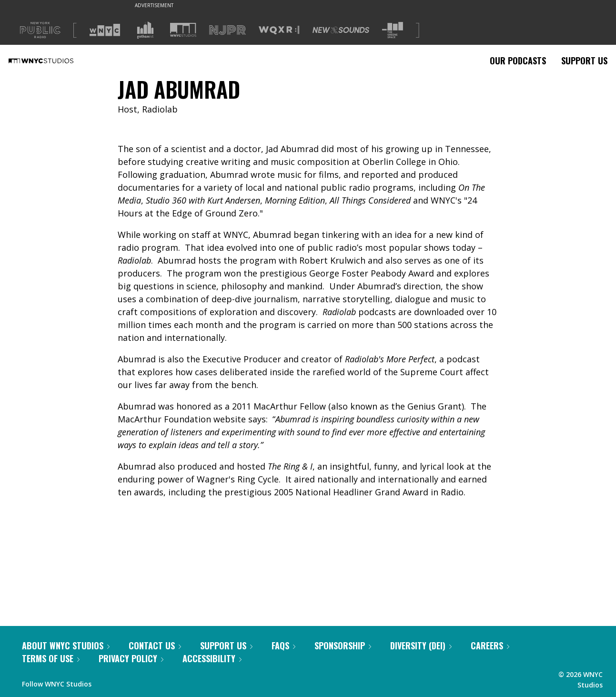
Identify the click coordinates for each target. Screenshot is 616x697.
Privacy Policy (131, 658)
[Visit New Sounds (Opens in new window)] (341, 30)
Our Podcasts (518, 61)
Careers (490, 646)
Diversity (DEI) (421, 646)
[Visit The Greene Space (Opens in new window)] (393, 30)
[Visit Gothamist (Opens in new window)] (145, 30)
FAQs (283, 646)
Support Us (584, 61)
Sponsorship (343, 646)
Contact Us (155, 646)
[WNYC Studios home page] (53, 61)
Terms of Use (51, 658)
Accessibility (212, 658)
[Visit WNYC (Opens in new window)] (105, 30)
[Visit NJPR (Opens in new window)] (227, 30)
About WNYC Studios (66, 646)
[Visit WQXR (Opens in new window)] (279, 30)
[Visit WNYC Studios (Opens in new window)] (183, 30)
